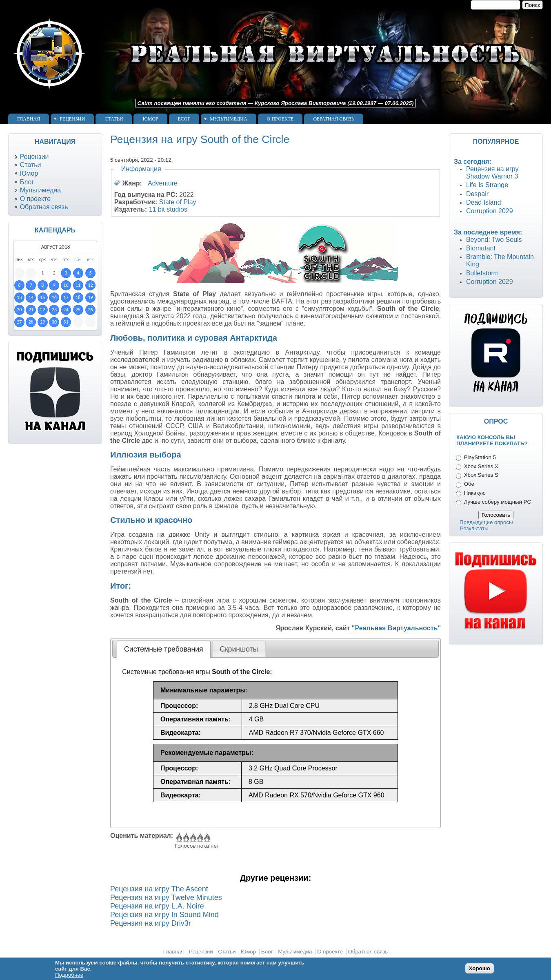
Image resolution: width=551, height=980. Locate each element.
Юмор (150, 119)
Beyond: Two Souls (494, 240)
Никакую (475, 493)
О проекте (280, 119)
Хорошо (480, 968)
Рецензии (72, 119)
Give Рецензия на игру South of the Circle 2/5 (186, 837)
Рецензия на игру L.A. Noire (157, 906)
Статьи (114, 119)
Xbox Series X (481, 466)
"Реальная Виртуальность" (396, 628)
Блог (184, 119)
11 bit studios (168, 209)
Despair (477, 194)
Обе (469, 484)
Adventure (163, 183)
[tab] (164, 649)
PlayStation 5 (480, 457)
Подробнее (69, 975)
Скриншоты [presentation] (239, 649)
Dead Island (483, 202)
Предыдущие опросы (486, 522)
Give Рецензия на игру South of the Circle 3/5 (192, 837)
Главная (29, 119)
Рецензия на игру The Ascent (159, 889)
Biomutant (481, 248)
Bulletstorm (482, 273)
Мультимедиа (228, 119)
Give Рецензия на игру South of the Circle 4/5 (199, 837)
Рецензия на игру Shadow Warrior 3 (492, 173)
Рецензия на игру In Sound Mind (164, 915)
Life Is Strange (487, 185)
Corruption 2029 (490, 211)
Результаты (474, 528)
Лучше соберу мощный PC (498, 502)
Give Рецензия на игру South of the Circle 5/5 (206, 837)
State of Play (178, 202)
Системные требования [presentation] (163, 649)
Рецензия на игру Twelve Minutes (166, 897)
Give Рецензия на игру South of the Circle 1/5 (179, 837)
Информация (141, 169)
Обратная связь (333, 119)
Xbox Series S (481, 475)
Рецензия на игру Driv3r (151, 923)
